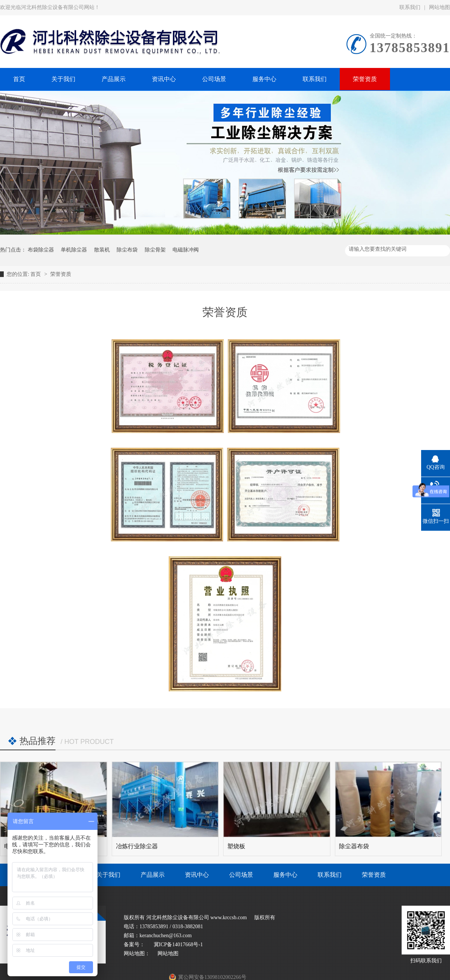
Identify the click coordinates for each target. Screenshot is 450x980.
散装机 (102, 250)
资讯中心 (197, 875)
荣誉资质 (61, 274)
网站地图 (168, 954)
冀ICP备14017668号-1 (178, 945)
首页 (36, 274)
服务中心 (285, 875)
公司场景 (241, 875)
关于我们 (108, 875)
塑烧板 (236, 846)
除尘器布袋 (354, 846)
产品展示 (153, 875)
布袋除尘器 (41, 250)
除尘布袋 (127, 250)
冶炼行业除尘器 (137, 846)
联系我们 (410, 7)
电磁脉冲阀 (186, 250)
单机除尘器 (74, 250)
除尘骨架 (155, 250)
